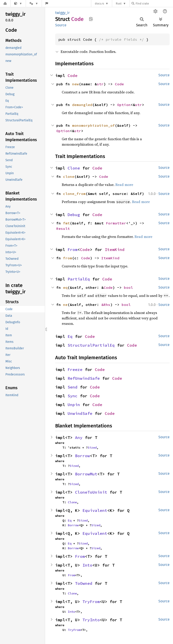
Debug (74, 215)
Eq (70, 336)
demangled (82, 105)
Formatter (116, 223)
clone (69, 176)
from (68, 258)
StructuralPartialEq (91, 345)
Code (73, 76)
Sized (92, 447)
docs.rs (99, 3)
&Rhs (106, 305)
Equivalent (95, 510)
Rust (119, 3)
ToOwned (84, 583)
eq (65, 287)
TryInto (91, 620)
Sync (73, 396)
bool (128, 287)
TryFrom (91, 602)
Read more (124, 185)
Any (79, 437)
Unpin (74, 405)
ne (65, 305)
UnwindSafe (80, 413)
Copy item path (91, 19)
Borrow (82, 456)
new (75, 84)
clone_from (74, 194)
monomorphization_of (93, 125)
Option (124, 105)
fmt (66, 223)
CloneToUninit (91, 492)
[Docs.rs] (5, 3)
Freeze (75, 369)
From (73, 250)
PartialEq (79, 279)
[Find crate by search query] (154, 3)
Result (63, 228)
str (100, 84)
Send (73, 387)
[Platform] (34, 3)
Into (87, 565)
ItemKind (115, 250)
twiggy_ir (62, 13)
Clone (74, 168)
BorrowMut (86, 474)
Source (61, 25)
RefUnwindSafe (84, 378)
